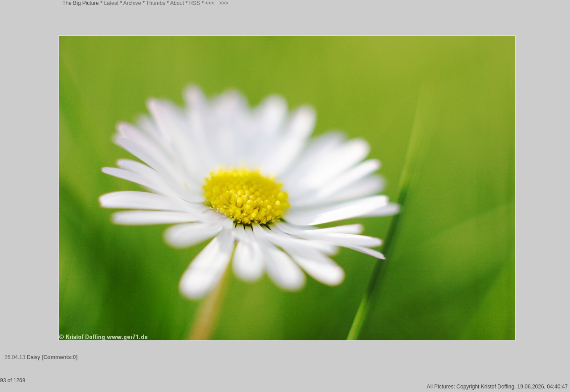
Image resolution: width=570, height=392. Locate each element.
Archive (132, 3)
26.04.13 (15, 357)
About (177, 3)
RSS (195, 3)
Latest (111, 3)
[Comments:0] (59, 357)
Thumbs (156, 3)
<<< (210, 3)
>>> (224, 3)
